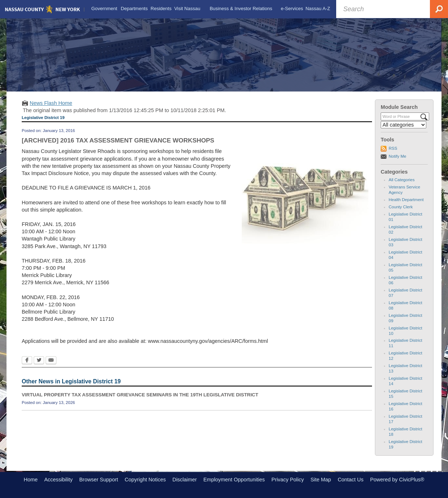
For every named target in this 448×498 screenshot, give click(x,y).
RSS (393, 148)
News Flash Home (51, 103)
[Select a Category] (403, 125)
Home (31, 480)
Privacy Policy (288, 480)
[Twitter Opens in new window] (39, 361)
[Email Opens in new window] (51, 361)
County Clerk (401, 207)
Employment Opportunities (234, 480)
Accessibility (58, 480)
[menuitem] (104, 9)
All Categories (402, 180)
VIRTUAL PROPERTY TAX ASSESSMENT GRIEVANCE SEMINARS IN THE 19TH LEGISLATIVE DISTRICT (140, 395)
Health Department (406, 200)
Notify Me (398, 156)
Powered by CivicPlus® (397, 480)
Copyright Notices (145, 480)
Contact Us (350, 480)
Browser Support (99, 480)
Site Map (321, 480)
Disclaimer (185, 480)
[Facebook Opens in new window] (27, 361)
